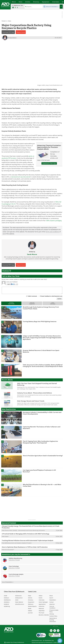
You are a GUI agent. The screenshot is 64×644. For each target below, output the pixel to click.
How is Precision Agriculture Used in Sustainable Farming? (43, 456)
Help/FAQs (42, 611)
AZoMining (7, 606)
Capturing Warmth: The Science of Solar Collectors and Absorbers (42, 428)
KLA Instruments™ (9, 550)
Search (51, 598)
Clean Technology (14, 566)
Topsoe (7, 536)
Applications (42, 604)
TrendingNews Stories (11, 303)
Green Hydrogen (43, 602)
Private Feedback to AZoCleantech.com (51, 296)
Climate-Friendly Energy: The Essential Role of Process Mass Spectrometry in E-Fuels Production (31, 527)
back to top (56, 626)
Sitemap (52, 614)
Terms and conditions (52, 232)
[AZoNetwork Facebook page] (15, 8)
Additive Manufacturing (15, 558)
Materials (41, 609)
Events (41, 598)
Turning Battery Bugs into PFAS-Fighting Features (40, 321)
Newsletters (53, 600)
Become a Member (44, 615)
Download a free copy (49, 163)
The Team (41, 613)
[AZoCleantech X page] (58, 631)
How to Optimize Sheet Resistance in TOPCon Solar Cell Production (25, 547)
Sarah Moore (32, 254)
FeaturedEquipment (32, 303)
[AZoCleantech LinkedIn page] (13, 8)
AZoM (5, 596)
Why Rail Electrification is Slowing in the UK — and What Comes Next (42, 485)
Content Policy (53, 616)
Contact (52, 602)
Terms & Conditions (52, 607)
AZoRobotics (7, 600)
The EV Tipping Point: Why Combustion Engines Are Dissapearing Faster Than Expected (40, 442)
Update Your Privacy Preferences (14, 642)
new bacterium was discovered (21, 177)
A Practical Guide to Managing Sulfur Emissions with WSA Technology (26, 534)
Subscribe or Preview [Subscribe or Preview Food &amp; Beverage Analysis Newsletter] (14, 576)
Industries (42, 606)
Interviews (42, 600)
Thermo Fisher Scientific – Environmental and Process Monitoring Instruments (25, 530)
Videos (41, 596)
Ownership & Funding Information (53, 620)
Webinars (31, 604)
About (51, 596)
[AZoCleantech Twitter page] (17, 8)
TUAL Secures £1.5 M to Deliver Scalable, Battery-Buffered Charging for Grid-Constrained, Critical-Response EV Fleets (43, 366)
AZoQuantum (19, 598)
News (10, 21)
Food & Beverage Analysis (16, 574)
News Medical (19, 602)
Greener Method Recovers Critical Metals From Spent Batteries (41, 351)
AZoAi (17, 600)
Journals (30, 613)
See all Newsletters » (8, 582)
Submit (59, 299)
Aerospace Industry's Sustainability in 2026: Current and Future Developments (42, 413)
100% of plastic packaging (54, 220)
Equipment (31, 602)
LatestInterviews (53, 303)
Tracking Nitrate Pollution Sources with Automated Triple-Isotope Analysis (27, 540)
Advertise (52, 604)
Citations (7, 271)
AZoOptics (7, 602)
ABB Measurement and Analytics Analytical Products (18, 543)
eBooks (30, 611)
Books (30, 609)
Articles (30, 598)
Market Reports (32, 606)
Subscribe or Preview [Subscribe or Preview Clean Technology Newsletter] (14, 568)
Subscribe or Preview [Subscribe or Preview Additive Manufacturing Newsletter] (14, 560)
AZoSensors (18, 596)
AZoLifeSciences (20, 604)
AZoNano (6, 598)
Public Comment (32, 296)
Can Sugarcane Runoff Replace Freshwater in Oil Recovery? (39, 471)
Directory (31, 600)
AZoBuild (6, 604)
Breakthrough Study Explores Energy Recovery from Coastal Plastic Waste (41, 308)
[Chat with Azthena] (60, 641)
